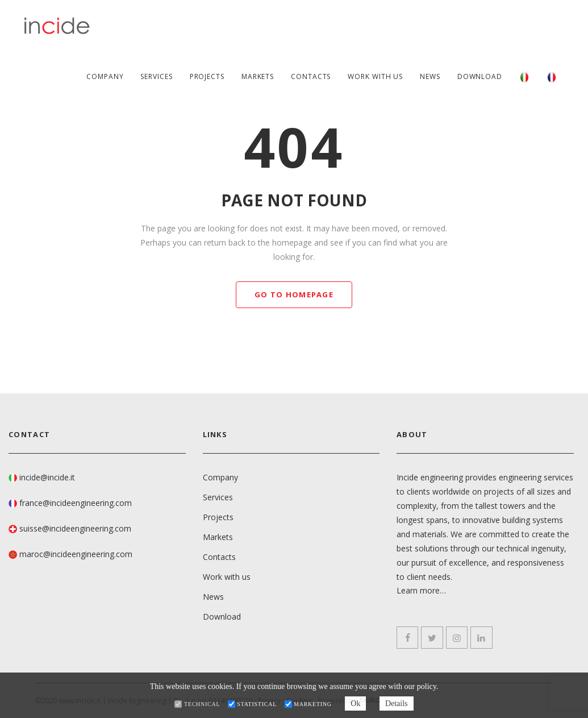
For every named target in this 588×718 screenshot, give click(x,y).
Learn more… (421, 591)
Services (156, 76)
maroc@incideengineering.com (76, 554)
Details (397, 704)
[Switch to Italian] (524, 77)
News (430, 76)
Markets (258, 76)
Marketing (313, 704)
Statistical (257, 704)
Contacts (311, 76)
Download (480, 76)
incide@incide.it (47, 477)
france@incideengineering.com (76, 503)
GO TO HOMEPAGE (294, 294)
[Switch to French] (552, 77)
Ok (355, 704)
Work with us (375, 76)
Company (105, 76)
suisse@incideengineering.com (75, 528)
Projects (207, 76)
